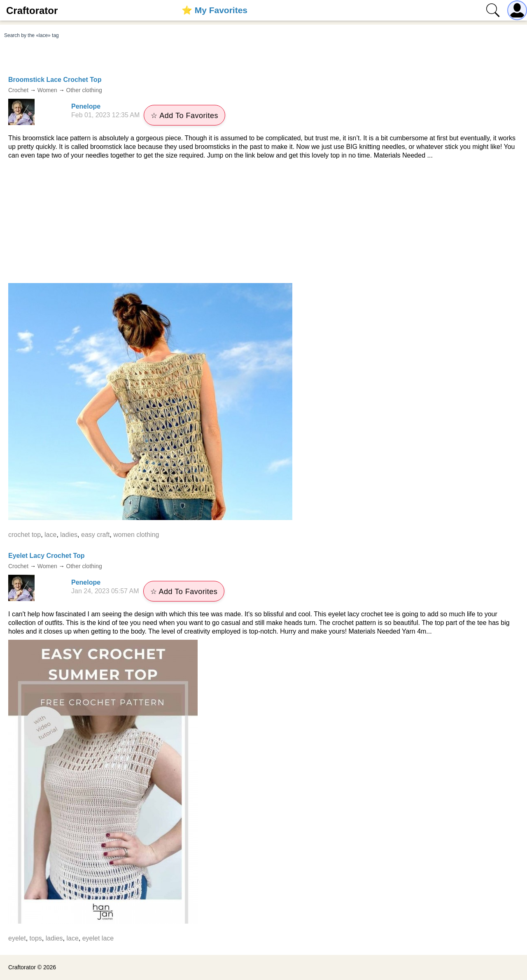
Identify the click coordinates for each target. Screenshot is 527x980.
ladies (69, 535)
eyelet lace (98, 938)
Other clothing (84, 90)
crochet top (24, 535)
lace (50, 535)
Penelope (86, 106)
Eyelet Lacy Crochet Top (47, 556)
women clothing (136, 535)
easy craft (95, 535)
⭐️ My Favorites (215, 10)
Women (47, 90)
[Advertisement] (263, 221)
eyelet (17, 938)
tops (36, 938)
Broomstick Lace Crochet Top (55, 80)
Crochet (18, 90)
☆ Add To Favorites (184, 116)
